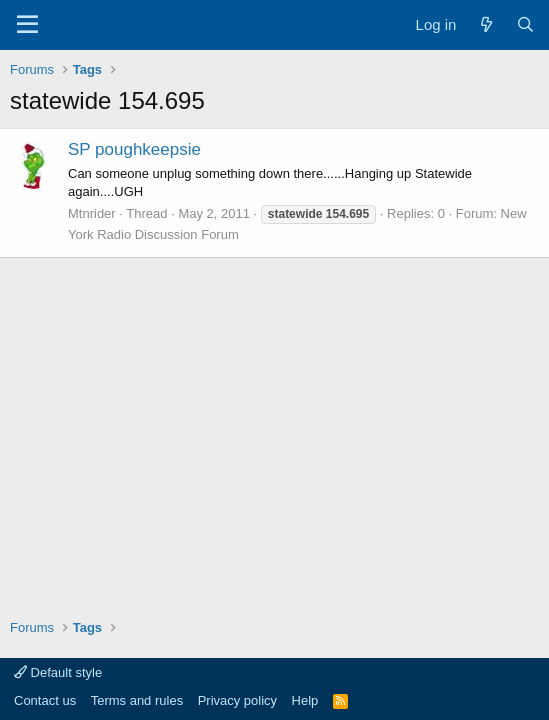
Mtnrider (92, 213)
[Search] (525, 24)
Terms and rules (137, 700)
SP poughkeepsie (134, 149)
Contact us (45, 700)
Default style (58, 672)
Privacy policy (237, 700)
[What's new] (485, 24)
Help (305, 700)
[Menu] (27, 25)
